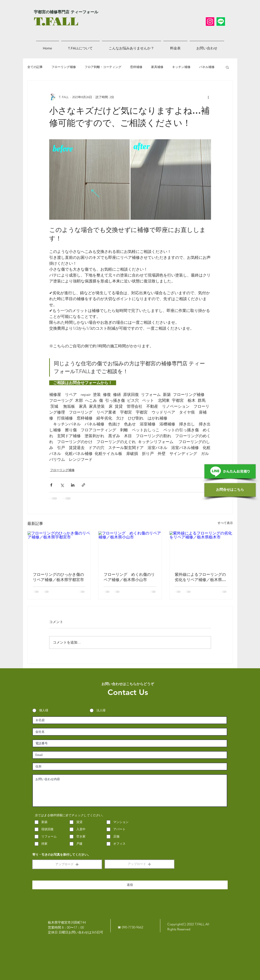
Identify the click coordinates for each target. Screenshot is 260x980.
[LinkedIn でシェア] (73, 485)
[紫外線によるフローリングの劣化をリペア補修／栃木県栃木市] (201, 549)
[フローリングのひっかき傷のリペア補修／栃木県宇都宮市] (59, 549)
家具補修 (157, 67)
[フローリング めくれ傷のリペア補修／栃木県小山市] (130, 549)
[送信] (130, 885)
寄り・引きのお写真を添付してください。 (61, 855)
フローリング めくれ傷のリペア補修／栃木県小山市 (129, 577)
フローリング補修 (64, 67)
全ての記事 (35, 67)
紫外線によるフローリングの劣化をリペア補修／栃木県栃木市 (200, 577)
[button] (227, 67)
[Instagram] (210, 22)
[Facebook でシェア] (51, 485)
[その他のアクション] (208, 97)
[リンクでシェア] (83, 485)
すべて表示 (225, 523)
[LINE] (221, 22)
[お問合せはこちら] (230, 490)
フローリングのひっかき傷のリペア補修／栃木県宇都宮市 (58, 577)
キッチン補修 (181, 67)
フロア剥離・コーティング (103, 67)
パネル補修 (207, 67)
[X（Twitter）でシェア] (62, 485)
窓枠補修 (136, 67)
